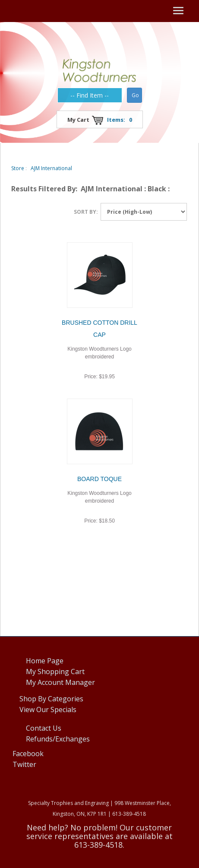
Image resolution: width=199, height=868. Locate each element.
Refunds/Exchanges (58, 739)
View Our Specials (48, 710)
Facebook (28, 754)
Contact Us (44, 728)
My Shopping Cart (55, 672)
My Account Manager (60, 682)
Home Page (45, 661)
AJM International (51, 168)
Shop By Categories (51, 699)
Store (18, 168)
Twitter (24, 764)
